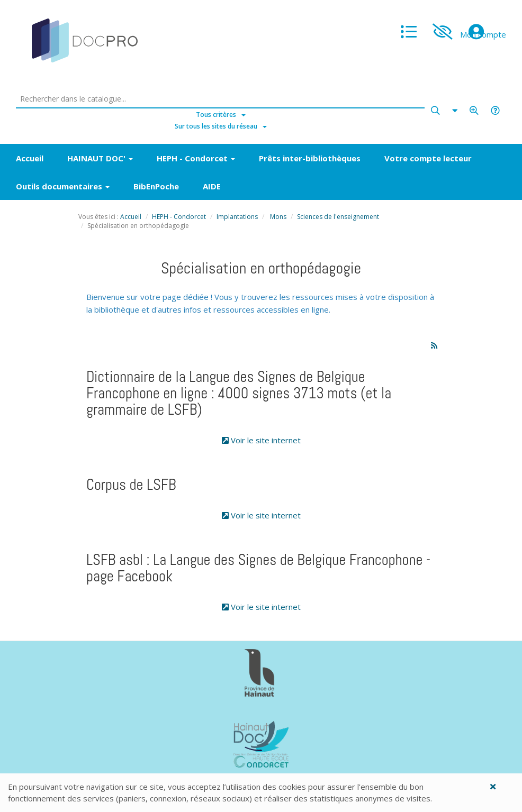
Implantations (237, 217)
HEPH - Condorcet (179, 217)
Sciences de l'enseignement (338, 217)
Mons (277, 217)
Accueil (131, 217)
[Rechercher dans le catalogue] (220, 99)
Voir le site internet (261, 440)
